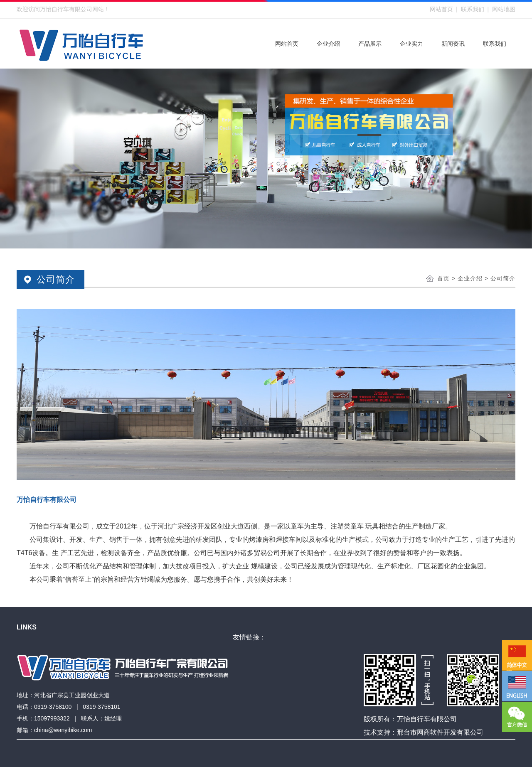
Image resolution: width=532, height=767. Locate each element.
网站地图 (504, 9)
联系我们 (473, 9)
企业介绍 (470, 278)
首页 (443, 278)
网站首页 (441, 9)
